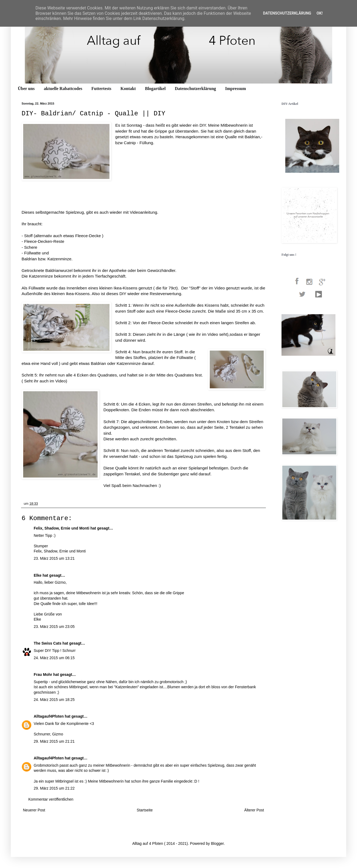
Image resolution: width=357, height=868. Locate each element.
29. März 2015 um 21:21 (54, 741)
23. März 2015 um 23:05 (54, 627)
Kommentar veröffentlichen (51, 799)
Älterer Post (254, 810)
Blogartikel (155, 89)
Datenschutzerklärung (195, 89)
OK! (320, 13)
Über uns (26, 89)
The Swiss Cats (48, 643)
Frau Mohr (43, 675)
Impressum (236, 89)
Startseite (145, 810)
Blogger (217, 843)
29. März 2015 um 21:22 (54, 788)
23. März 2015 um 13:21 (54, 558)
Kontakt (128, 89)
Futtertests (101, 89)
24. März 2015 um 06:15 (54, 658)
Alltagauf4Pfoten (49, 716)
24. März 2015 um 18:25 (54, 700)
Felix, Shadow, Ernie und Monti (61, 528)
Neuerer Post (34, 810)
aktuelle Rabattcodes (63, 89)
